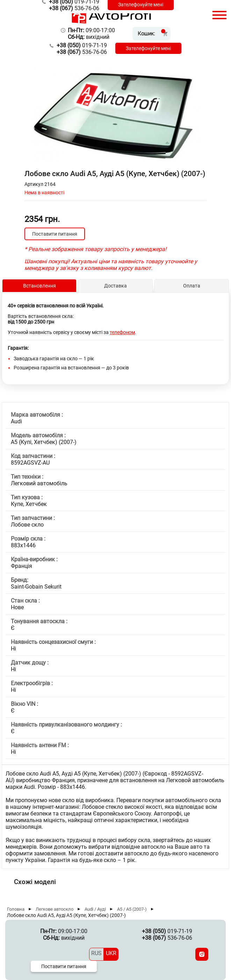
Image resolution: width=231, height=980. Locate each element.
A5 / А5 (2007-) (132, 909)
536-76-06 (74, 8)
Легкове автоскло (55, 909)
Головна (16, 909)
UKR (111, 953)
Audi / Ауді (95, 909)
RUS (96, 953)
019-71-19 (82, 45)
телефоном (122, 332)
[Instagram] (202, 954)
